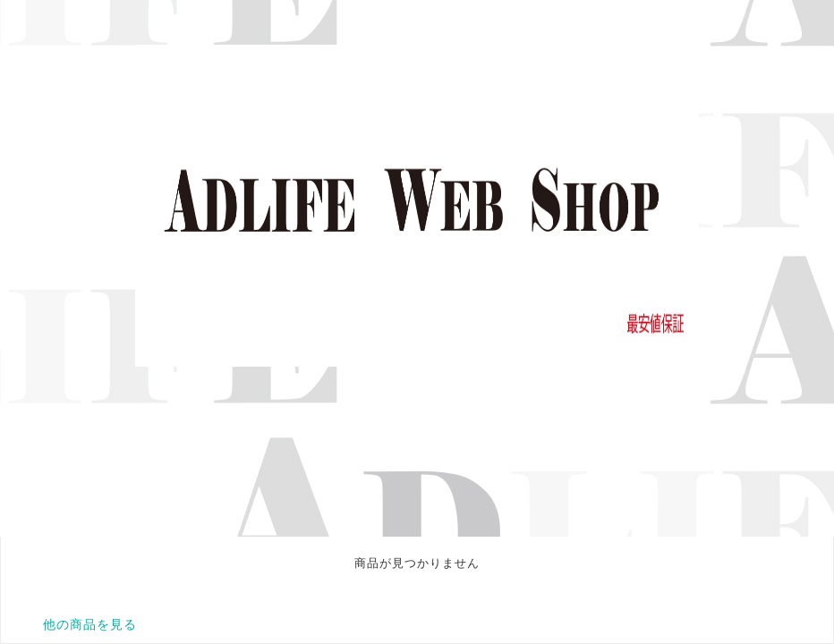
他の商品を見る (90, 624)
